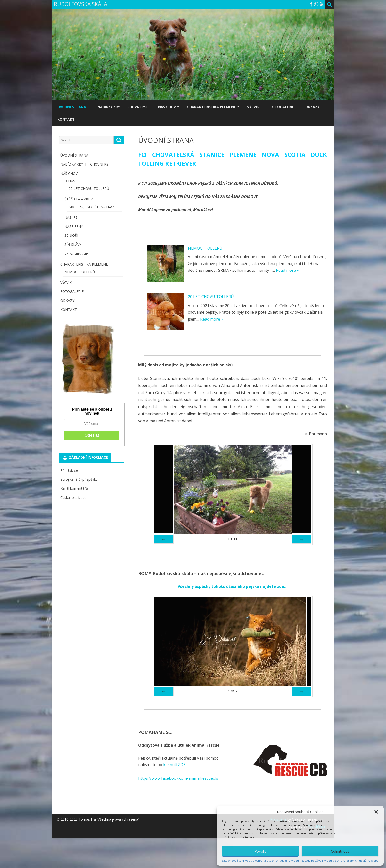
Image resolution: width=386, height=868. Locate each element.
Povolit (260, 851)
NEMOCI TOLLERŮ (205, 248)
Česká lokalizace (73, 497)
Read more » (287, 270)
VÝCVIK (253, 107)
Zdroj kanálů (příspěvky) (80, 479)
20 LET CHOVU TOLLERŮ (211, 297)
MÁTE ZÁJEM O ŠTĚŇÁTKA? (91, 207)
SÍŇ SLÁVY (73, 244)
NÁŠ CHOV (167, 107)
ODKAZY (312, 107)
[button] (376, 812)
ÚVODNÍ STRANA (72, 107)
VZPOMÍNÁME (76, 254)
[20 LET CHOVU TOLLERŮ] (165, 313)
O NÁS (70, 181)
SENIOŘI (71, 235)
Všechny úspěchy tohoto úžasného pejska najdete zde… (233, 586)
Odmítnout (340, 851)
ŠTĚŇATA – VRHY (79, 199)
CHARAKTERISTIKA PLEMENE (211, 107)
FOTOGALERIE (282, 107)
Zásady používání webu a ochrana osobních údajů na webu (260, 860)
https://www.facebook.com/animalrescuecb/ (178, 778)
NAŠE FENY (74, 226)
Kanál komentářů (74, 488)
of (233, 691)
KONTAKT (66, 119)
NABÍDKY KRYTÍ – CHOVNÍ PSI (122, 107)
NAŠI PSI (72, 217)
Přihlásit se (69, 470)
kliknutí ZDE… (175, 765)
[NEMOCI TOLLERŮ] (165, 264)
